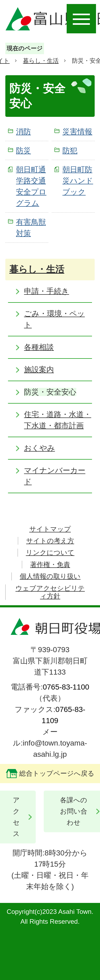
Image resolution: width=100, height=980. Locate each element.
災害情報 (77, 132)
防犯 (70, 151)
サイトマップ (50, 529)
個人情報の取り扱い (50, 576)
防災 (23, 151)
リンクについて (50, 553)
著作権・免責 (50, 565)
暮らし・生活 (41, 61)
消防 (23, 132)
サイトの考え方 (50, 541)
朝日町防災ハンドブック (78, 181)
